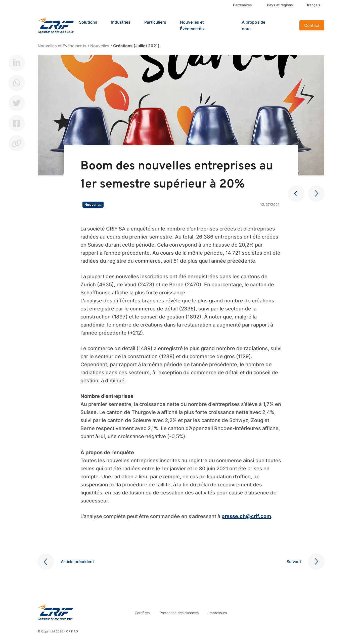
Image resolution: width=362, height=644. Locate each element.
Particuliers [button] (155, 22)
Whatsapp (17, 83)
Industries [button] (121, 22)
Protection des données (179, 613)
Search (289, 25)
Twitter (17, 103)
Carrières (142, 613)
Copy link (17, 143)
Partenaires (242, 5)
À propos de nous (254, 25)
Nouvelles (100, 46)
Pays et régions (280, 5)
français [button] (314, 5)
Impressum (218, 613)
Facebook (17, 123)
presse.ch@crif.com (246, 516)
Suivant (294, 562)
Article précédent (77, 562)
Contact (312, 25)
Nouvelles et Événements (192, 25)
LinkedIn (17, 63)
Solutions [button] (88, 22)
